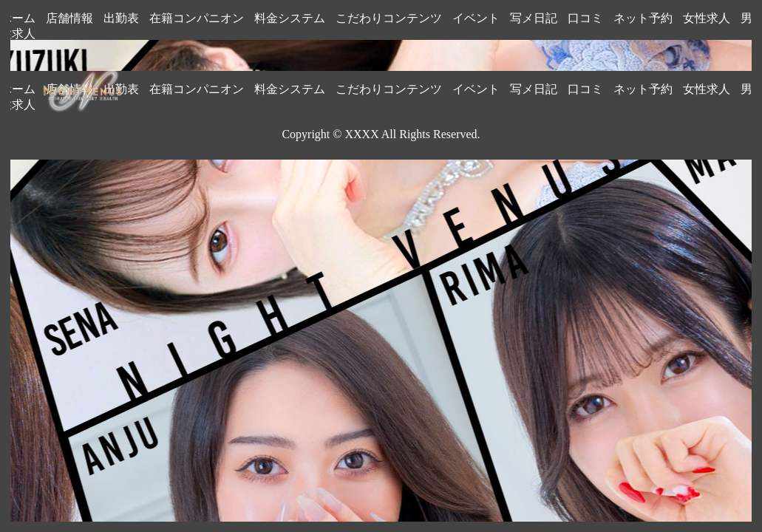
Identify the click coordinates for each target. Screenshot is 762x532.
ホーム (18, 18)
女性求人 (707, 18)
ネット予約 (643, 18)
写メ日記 (534, 18)
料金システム (290, 18)
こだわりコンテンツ (389, 18)
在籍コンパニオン (197, 18)
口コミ (585, 18)
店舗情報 (69, 18)
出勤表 (121, 18)
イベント (476, 18)
